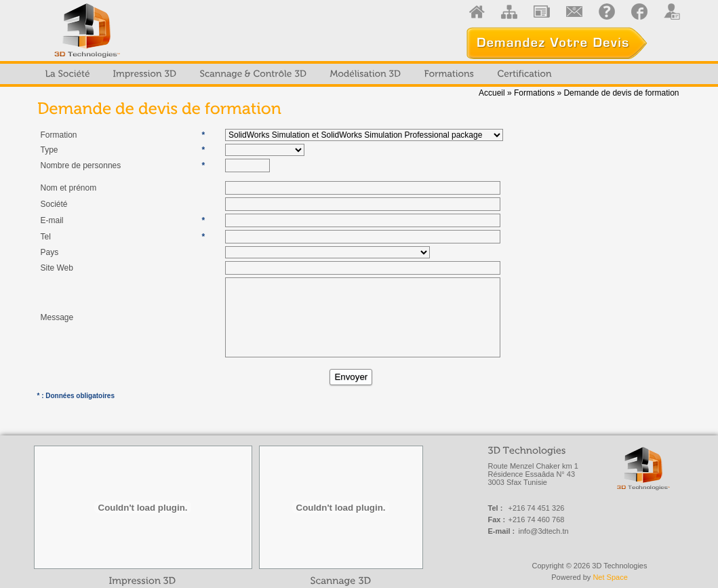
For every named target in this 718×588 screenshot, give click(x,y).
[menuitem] (68, 74)
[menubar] (299, 74)
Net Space (610, 577)
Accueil (492, 93)
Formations (534, 93)
